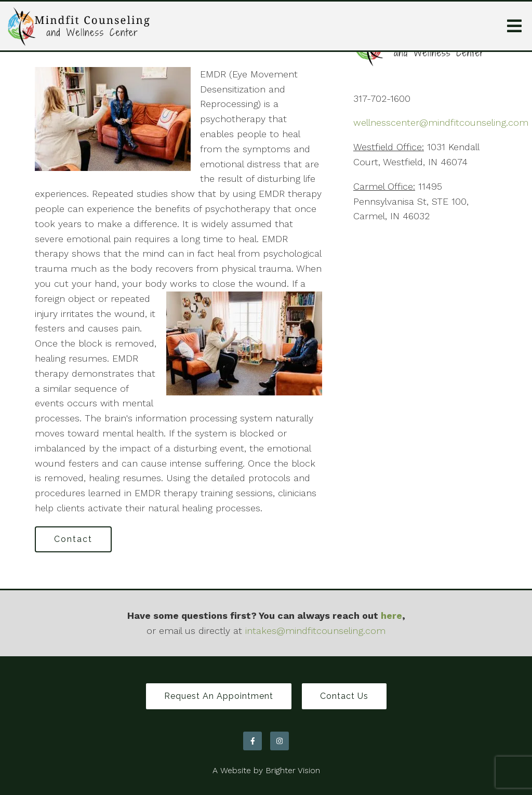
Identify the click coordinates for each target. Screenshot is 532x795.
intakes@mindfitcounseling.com (315, 631)
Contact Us (344, 696)
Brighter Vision (293, 770)
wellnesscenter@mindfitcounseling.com (441, 122)
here (391, 615)
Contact (73, 539)
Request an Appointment (219, 696)
